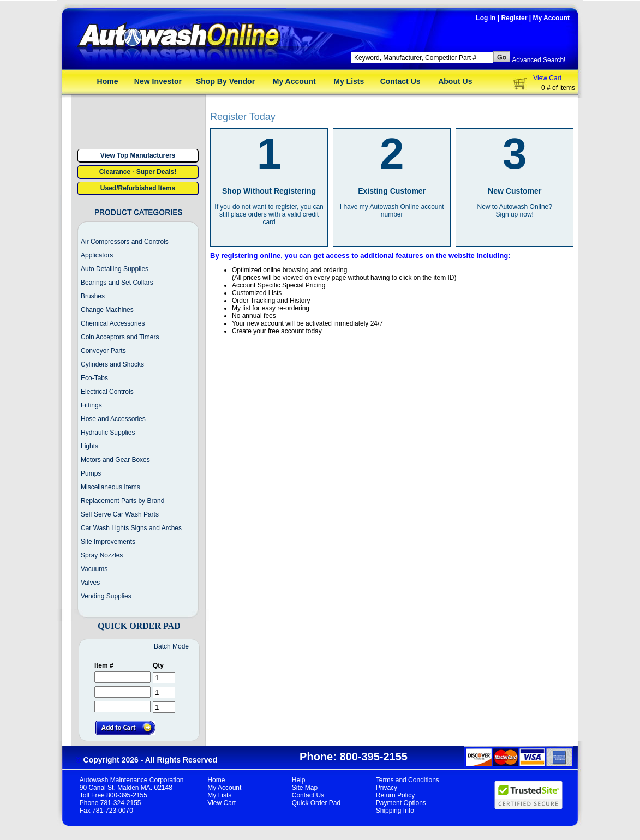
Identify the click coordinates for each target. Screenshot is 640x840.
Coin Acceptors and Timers (120, 337)
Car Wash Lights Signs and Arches (131, 528)
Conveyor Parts (103, 351)
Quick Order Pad (316, 803)
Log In (486, 18)
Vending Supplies (106, 596)
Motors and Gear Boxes (115, 460)
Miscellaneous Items (110, 487)
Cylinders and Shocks (112, 364)
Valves (90, 583)
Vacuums (94, 569)
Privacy (387, 788)
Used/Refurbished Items (138, 188)
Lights (89, 446)
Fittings (91, 405)
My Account (551, 18)
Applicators (97, 255)
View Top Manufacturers (138, 155)
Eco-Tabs (94, 378)
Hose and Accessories (113, 419)
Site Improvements (108, 542)
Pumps (91, 473)
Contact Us (400, 81)
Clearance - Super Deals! (138, 172)
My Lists (349, 81)
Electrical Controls (107, 392)
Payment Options (401, 803)
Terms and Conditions (408, 780)
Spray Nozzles (102, 555)
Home (108, 81)
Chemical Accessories (113, 323)
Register (514, 18)
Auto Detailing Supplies (115, 269)
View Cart (547, 78)
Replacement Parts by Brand (122, 501)
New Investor (158, 81)
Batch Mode (171, 646)
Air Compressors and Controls (125, 242)
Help (299, 780)
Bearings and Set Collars (117, 283)
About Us (455, 81)
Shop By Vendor (225, 81)
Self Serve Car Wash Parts (120, 514)
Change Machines (107, 310)
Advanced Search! (539, 60)
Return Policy (395, 795)
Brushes (93, 296)
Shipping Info (395, 811)
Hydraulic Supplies (108, 433)
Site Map (305, 788)
